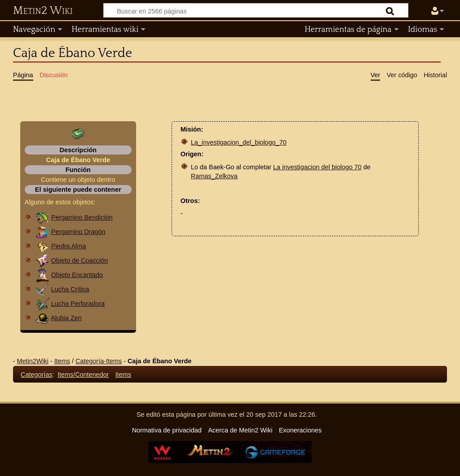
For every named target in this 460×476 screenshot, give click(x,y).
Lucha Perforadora (78, 304)
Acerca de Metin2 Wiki (240, 430)
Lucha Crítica (70, 289)
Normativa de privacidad (167, 430)
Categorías (36, 375)
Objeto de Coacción (80, 260)
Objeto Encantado (77, 275)
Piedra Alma (69, 246)
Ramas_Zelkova (214, 176)
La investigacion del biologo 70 (317, 167)
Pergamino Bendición (82, 217)
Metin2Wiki (33, 361)
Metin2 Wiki (43, 11)
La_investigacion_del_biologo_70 (239, 142)
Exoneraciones (300, 430)
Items (62, 361)
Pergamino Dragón (78, 232)
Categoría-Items (99, 361)
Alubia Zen (66, 318)
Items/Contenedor (83, 375)
